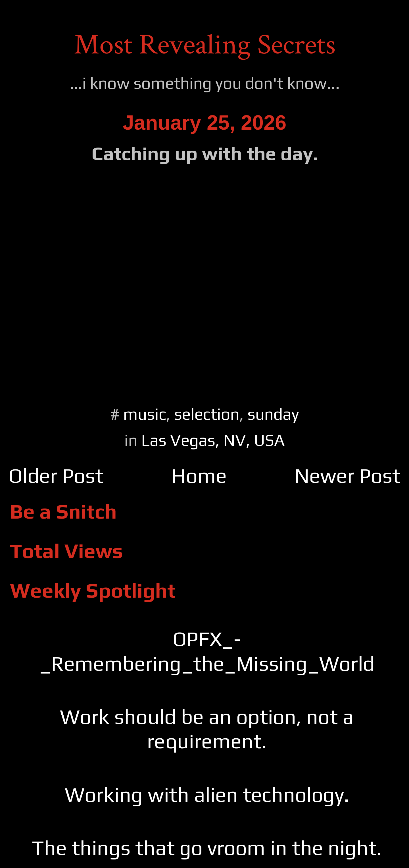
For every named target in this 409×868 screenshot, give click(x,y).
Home (199, 476)
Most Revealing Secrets (205, 45)
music (145, 414)
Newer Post (348, 476)
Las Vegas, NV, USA (213, 440)
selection (207, 414)
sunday (273, 414)
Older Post (56, 476)
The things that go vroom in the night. (207, 848)
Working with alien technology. (207, 795)
